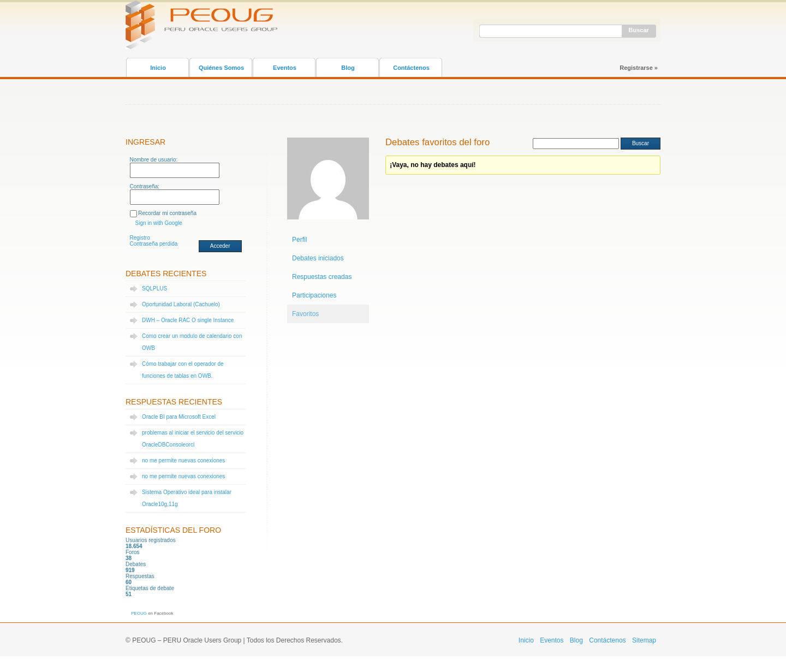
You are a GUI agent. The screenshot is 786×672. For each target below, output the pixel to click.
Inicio (158, 68)
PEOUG (139, 613)
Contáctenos (411, 68)
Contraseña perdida (154, 244)
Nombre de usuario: (154, 160)
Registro (140, 238)
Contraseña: (145, 186)
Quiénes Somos (221, 68)
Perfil (299, 240)
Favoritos (305, 314)
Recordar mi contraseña (167, 213)
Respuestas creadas (322, 277)
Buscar (639, 30)
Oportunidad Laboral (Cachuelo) (181, 304)
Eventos (285, 68)
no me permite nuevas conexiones (183, 460)
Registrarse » (639, 68)
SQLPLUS (154, 289)
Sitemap (644, 640)
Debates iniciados (318, 258)
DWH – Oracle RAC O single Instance (188, 320)
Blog (348, 68)
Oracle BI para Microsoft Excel (179, 417)
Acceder (220, 246)
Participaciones (314, 295)
